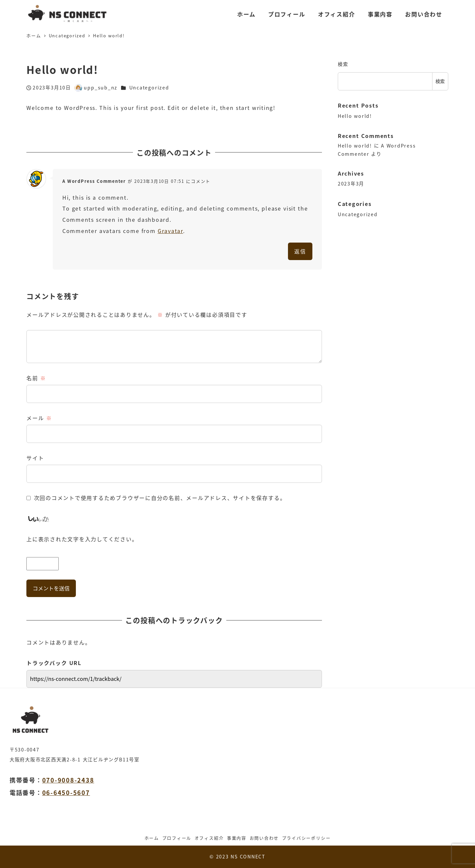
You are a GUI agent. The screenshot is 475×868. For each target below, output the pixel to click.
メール (39, 418)
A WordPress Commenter (94, 181)
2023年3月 (351, 184)
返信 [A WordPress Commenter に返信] (300, 251)
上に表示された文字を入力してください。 (82, 539)
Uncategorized (149, 87)
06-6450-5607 (66, 792)
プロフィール (177, 838)
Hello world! (355, 116)
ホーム (152, 838)
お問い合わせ (264, 838)
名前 (36, 378)
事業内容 (237, 838)
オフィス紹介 (209, 838)
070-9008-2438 (68, 780)
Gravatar (170, 231)
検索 (343, 64)
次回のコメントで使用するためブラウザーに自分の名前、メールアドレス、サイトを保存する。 (160, 498)
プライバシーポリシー (306, 838)
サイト (35, 458)
